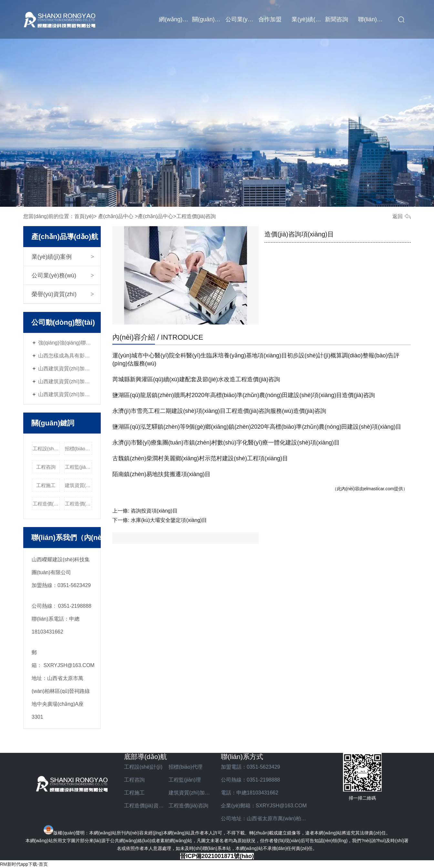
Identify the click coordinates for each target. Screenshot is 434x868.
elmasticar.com (379, 489)
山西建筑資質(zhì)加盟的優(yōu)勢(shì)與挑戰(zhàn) (65, 394)
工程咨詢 (46, 467)
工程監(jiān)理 (79, 467)
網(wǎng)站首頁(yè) (176, 19)
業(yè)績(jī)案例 (308, 19)
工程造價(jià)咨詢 (79, 504)
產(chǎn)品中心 (116, 216)
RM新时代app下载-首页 (24, 864)
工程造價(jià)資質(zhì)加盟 (46, 504)
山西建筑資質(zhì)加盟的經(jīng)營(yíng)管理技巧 (65, 381)
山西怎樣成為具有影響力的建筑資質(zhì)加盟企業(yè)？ (65, 356)
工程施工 (46, 485)
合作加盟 (270, 19)
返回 (398, 216)
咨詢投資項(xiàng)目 (154, 511)
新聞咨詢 (336, 19)
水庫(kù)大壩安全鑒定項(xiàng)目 (169, 520)
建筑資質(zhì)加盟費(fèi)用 (79, 485)
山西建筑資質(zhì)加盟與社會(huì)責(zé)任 (65, 369)
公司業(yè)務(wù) (242, 19)
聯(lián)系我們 (375, 19)
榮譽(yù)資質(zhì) (54, 294)
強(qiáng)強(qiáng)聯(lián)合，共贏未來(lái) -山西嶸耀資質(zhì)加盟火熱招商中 (65, 343)
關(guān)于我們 (209, 19)
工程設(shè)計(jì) (46, 449)
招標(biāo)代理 (79, 449)
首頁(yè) (84, 216)
